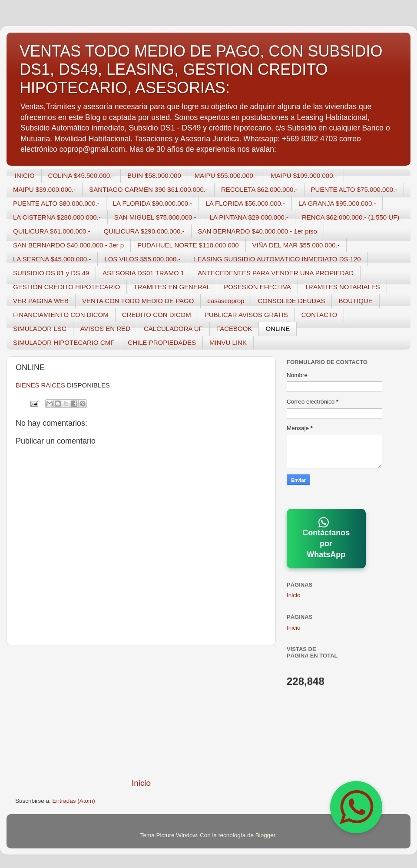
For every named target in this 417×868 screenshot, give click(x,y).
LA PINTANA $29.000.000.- (249, 217)
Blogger (265, 835)
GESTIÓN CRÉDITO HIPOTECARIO (66, 287)
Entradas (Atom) (74, 801)
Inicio (141, 783)
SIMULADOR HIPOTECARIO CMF (64, 342)
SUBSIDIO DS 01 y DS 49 (51, 273)
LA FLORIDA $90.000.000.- (153, 203)
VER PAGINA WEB (41, 301)
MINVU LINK (228, 342)
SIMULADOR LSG (40, 329)
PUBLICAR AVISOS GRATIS (246, 315)
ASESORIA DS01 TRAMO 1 (143, 273)
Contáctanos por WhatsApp (326, 538)
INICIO (25, 175)
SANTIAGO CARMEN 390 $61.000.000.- (148, 189)
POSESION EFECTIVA (257, 287)
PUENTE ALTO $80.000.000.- (56, 203)
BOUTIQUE (355, 301)
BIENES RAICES (40, 385)
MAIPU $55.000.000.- (226, 175)
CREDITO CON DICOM (157, 315)
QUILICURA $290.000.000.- (144, 231)
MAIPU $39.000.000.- (44, 189)
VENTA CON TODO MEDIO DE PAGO (138, 301)
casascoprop (226, 301)
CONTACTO (319, 315)
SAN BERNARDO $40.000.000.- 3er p (68, 245)
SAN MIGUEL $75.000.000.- (155, 217)
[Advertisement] (141, 711)
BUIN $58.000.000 (154, 175)
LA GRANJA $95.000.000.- (337, 203)
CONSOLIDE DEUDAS (291, 301)
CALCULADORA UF (173, 329)
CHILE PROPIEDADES (162, 342)
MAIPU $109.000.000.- (304, 175)
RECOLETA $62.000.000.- (259, 189)
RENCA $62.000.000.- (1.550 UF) (351, 217)
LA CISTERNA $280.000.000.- (57, 217)
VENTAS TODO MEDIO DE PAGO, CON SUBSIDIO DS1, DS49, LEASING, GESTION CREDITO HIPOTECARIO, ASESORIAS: (201, 69)
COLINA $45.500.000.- (81, 175)
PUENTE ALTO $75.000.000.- (354, 189)
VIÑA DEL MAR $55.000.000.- (296, 245)
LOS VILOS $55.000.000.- (142, 259)
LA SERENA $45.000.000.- (52, 259)
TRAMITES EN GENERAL (172, 287)
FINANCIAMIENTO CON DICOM (61, 315)
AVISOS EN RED (105, 329)
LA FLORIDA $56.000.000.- (245, 203)
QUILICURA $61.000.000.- (52, 231)
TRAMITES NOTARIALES (342, 287)
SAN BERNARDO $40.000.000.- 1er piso (258, 231)
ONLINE (278, 329)
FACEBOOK (234, 329)
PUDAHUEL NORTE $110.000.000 (188, 245)
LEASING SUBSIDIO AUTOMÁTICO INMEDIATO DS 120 (277, 259)
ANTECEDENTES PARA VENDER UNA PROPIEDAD (276, 273)
